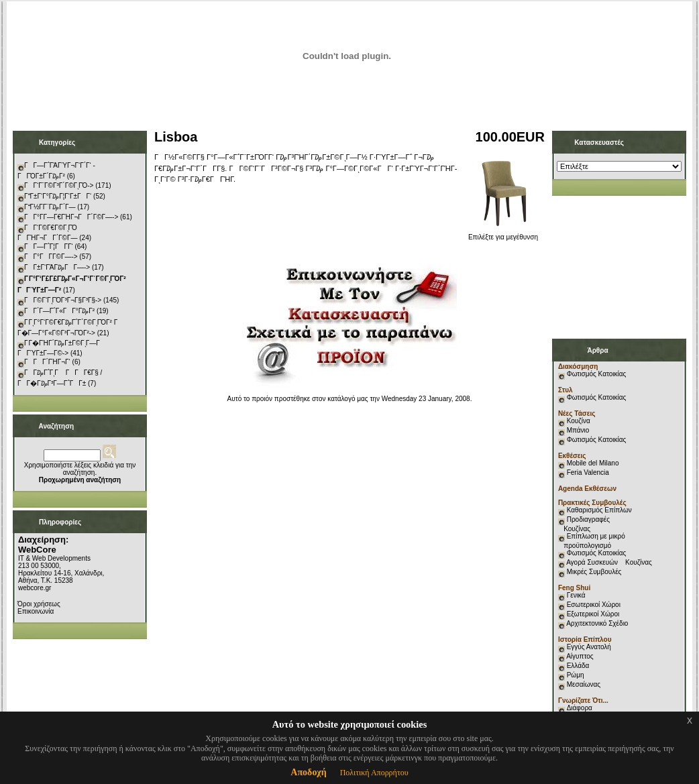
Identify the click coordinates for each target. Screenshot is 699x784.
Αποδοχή (308, 772)
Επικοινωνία (36, 611)
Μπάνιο (578, 430)
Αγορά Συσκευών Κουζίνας (609, 562)
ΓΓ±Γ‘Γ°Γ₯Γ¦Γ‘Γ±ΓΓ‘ (58, 196)
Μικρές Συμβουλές (594, 572)
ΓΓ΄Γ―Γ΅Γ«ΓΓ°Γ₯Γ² (59, 311)
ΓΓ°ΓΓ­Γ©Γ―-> (51, 257)
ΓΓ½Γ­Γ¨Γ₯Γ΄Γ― (50, 207)
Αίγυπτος (580, 656)
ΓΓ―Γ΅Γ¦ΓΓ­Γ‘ (49, 246)
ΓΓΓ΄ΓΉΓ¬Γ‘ (47, 362)
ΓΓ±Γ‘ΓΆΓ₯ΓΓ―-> (57, 267)
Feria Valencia (588, 472)
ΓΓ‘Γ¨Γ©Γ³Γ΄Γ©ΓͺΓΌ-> (59, 185)
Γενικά (576, 595)
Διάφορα (580, 708)
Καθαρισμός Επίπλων (598, 510)
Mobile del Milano (593, 463)
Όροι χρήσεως (39, 604)
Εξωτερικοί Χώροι (593, 614)
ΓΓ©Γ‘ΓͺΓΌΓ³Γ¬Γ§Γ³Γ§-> (63, 300)
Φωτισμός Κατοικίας (597, 374)
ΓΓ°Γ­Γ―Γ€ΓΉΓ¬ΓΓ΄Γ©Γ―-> (71, 217)
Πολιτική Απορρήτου (374, 773)
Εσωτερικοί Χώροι (594, 605)
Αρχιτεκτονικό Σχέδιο (597, 623)
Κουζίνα (579, 421)
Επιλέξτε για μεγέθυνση (503, 234)
